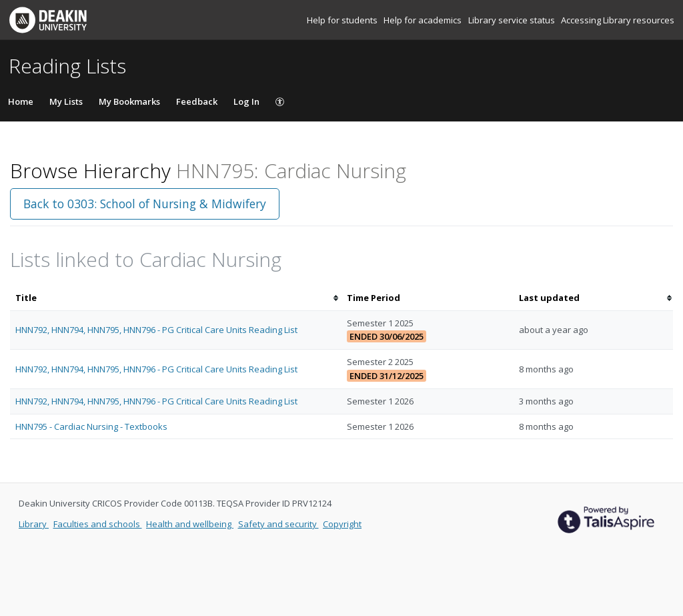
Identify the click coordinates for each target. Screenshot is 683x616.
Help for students (343, 20)
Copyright (342, 524)
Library (34, 524)
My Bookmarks (129, 101)
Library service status (513, 20)
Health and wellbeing (190, 524)
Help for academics (424, 20)
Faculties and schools (98, 524)
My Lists (66, 101)
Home (21, 101)
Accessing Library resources (618, 20)
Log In (246, 101)
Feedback (197, 101)
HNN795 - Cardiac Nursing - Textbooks (91, 426)
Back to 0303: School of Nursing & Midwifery (145, 204)
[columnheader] (176, 298)
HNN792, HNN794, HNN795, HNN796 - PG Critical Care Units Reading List (156, 330)
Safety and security (278, 524)
